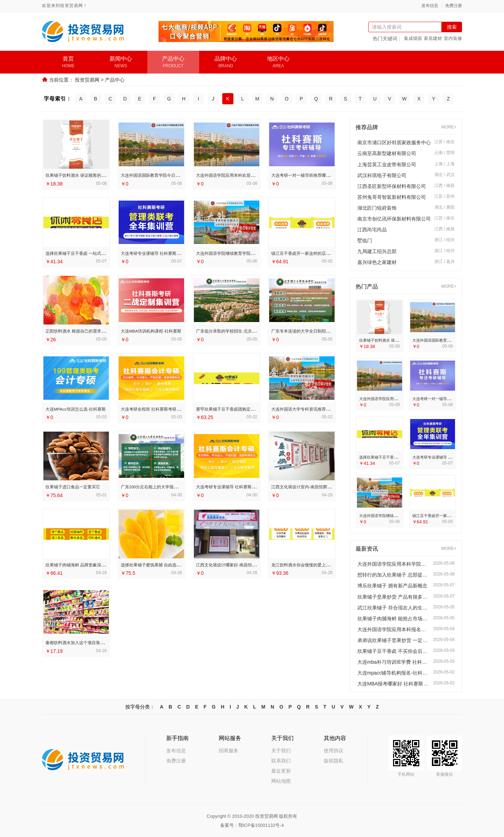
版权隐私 (334, 761)
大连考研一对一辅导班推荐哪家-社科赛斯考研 (325, 175)
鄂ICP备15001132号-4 (261, 825)
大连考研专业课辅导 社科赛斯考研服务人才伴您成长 (182, 253)
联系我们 (281, 761)
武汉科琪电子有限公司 (382, 175)
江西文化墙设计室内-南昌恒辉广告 (311, 486)
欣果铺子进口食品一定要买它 (80, 486)
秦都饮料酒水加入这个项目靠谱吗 (85, 641)
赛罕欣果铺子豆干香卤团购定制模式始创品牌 (248, 408)
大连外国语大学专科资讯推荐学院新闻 (316, 408)
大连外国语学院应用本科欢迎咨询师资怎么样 (248, 175)
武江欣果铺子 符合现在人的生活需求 (394, 608)
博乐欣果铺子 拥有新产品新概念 (392, 586)
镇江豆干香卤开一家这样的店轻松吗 (313, 253)
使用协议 (334, 751)
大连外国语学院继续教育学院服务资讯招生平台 (251, 253)
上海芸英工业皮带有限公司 (387, 165)
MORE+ (449, 127)
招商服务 (229, 751)
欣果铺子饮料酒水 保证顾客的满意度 (88, 175)
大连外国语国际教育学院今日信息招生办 (168, 175)
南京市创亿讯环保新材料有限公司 (394, 219)
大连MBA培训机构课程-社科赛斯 (159, 330)
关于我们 (281, 751)
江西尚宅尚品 (372, 230)
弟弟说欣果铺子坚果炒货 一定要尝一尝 (394, 640)
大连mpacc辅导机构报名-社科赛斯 (394, 673)
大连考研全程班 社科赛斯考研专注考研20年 (172, 408)
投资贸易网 (87, 80)
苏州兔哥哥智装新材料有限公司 (392, 197)
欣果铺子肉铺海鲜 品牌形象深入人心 (88, 563)
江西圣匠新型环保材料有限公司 (392, 186)
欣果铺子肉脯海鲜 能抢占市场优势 (394, 619)
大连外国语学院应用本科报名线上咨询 (394, 629)
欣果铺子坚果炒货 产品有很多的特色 (394, 597)
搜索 (452, 27)
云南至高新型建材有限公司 (387, 153)
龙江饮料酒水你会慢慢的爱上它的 (311, 563)
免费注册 (454, 6)
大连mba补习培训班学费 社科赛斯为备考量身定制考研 (394, 662)
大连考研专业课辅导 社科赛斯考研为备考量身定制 (254, 486)
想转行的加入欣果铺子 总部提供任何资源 (394, 575)
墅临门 (365, 240)
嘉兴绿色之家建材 (377, 262)
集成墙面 (413, 39)
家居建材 (433, 39)
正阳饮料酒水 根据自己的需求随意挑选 (91, 330)
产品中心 (115, 80)
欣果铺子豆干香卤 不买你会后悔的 (394, 651)
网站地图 (281, 781)
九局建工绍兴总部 (377, 251)
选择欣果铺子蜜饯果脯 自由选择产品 (163, 563)
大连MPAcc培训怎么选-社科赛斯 (83, 408)
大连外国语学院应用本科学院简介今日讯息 (394, 564)
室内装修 (453, 39)
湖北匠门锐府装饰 (377, 208)
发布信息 (430, 6)
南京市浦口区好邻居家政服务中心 (394, 142)
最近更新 (281, 771)
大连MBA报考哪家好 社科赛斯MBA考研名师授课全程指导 (394, 684)
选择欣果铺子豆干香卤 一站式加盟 (86, 253)
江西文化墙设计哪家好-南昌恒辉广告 (239, 563)
